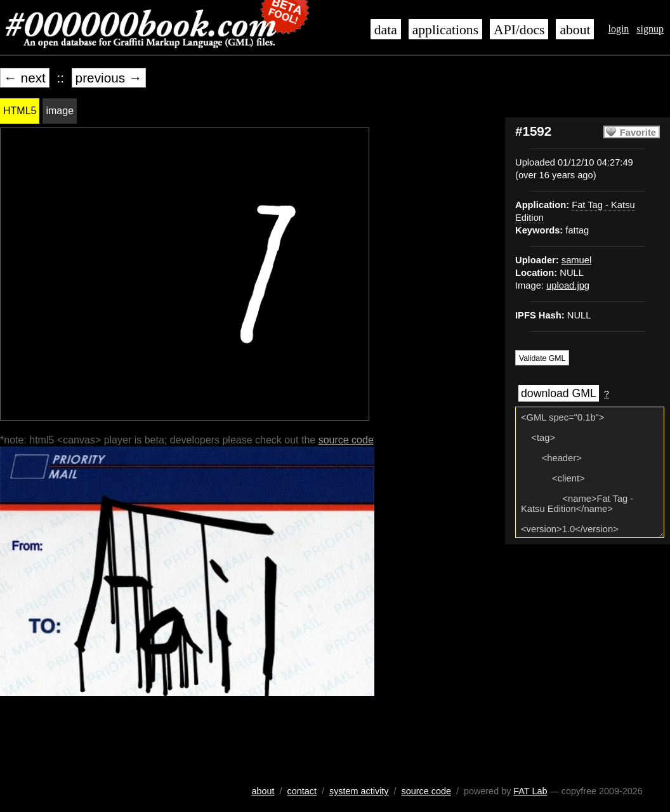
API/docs (519, 30)
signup (650, 29)
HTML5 (20, 111)
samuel (576, 260)
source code (346, 440)
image (60, 111)
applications (445, 30)
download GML (559, 393)
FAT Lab (530, 791)
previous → (109, 78)
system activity (359, 791)
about (575, 30)
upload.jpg (568, 285)
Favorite (638, 133)
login (618, 29)
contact (302, 791)
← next (25, 78)
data (386, 30)
